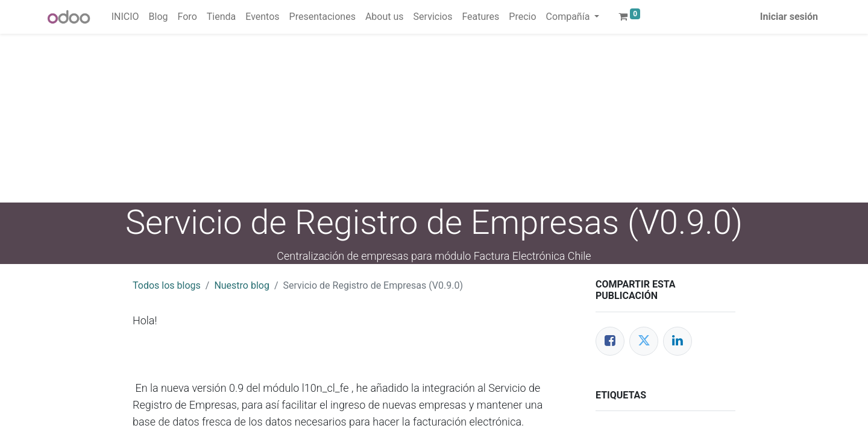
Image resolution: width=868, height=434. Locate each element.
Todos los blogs (167, 285)
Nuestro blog (242, 285)
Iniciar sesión (789, 17)
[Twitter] (644, 341)
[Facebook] (610, 341)
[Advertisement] (362, 118)
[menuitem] (125, 17)
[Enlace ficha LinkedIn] (678, 341)
